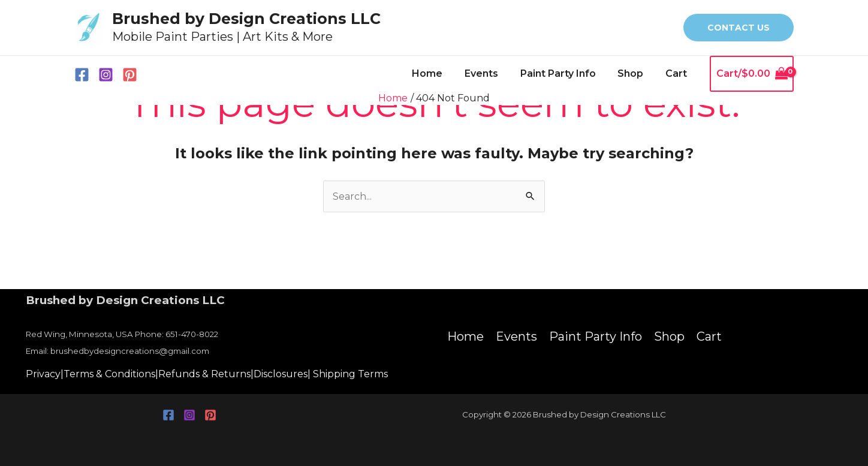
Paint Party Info (565, 73)
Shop (635, 73)
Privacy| (45, 374)
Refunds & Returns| (206, 374)
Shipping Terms (350, 374)
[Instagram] (106, 75)
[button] (739, 28)
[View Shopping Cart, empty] (752, 74)
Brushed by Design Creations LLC (246, 19)
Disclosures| (282, 374)
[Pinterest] (130, 75)
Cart (677, 73)
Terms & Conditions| (111, 374)
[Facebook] (82, 75)
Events (491, 73)
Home (440, 73)
